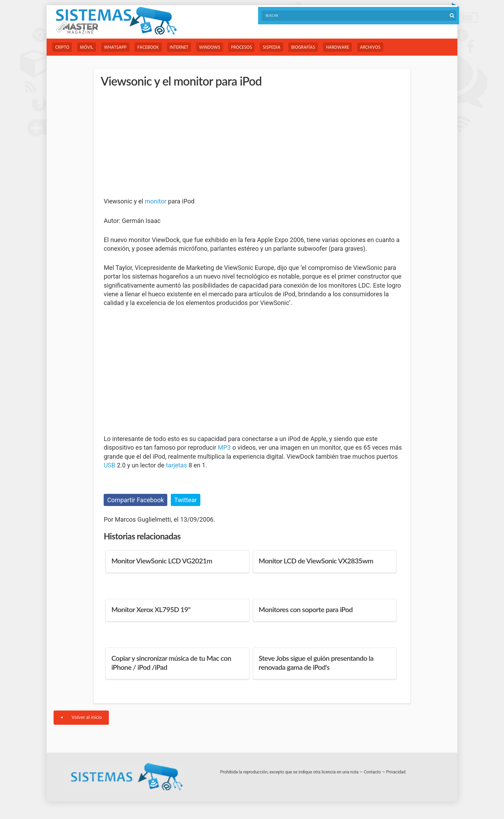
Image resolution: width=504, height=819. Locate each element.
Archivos (370, 47)
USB (110, 465)
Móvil (87, 47)
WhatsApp (115, 47)
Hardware (338, 47)
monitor (155, 201)
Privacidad (396, 772)
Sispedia (271, 47)
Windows (210, 47)
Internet (179, 47)
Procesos (241, 47)
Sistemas (116, 21)
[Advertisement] (156, 143)
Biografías (303, 47)
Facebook (148, 47)
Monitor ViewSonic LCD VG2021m (162, 561)
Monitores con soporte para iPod (306, 609)
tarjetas (177, 465)
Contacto (372, 772)
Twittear (186, 500)
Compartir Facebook (135, 500)
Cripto (62, 47)
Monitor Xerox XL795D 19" (151, 609)
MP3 (224, 447)
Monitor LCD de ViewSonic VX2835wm (316, 561)
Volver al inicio (81, 718)
